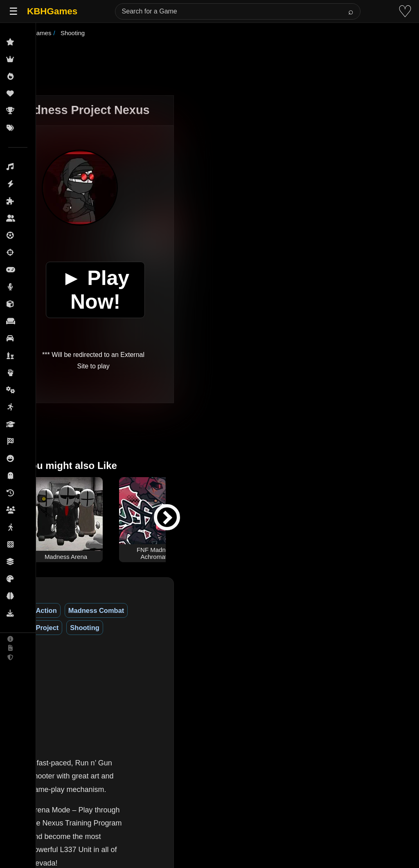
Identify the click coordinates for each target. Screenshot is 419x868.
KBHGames (52, 11)
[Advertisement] (220, 67)
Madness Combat (124, 610)
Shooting (212, 610)
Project (175, 610)
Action (74, 610)
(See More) (128, 773)
